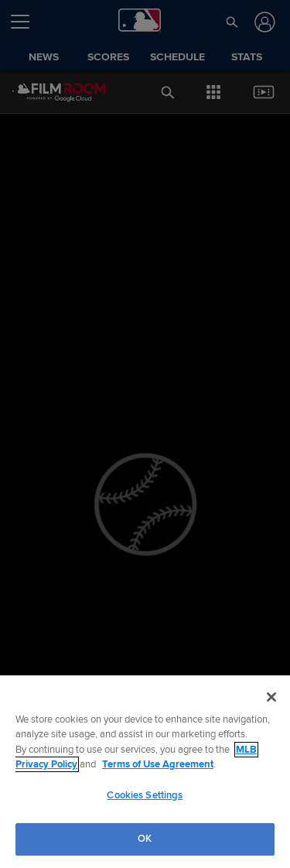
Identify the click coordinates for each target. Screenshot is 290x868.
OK (145, 839)
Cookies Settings (145, 795)
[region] (145, 772)
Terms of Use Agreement (158, 764)
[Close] (271, 697)
